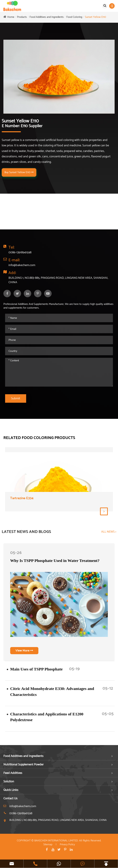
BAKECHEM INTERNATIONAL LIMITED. (56, 841)
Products (22, 17)
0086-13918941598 (20, 252)
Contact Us (10, 798)
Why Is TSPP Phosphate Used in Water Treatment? (55, 561)
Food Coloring (74, 17)
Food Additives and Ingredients (47, 17)
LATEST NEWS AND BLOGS (26, 532)
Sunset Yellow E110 (95, 17)
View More (24, 651)
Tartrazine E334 (22, 498)
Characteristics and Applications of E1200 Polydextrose (47, 717)
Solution (9, 782)
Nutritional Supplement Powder (24, 765)
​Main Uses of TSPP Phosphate (36, 669)
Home (11, 17)
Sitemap (48, 845)
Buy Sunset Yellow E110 (19, 172)
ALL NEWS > (109, 532)
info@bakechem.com (22, 265)
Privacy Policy (67, 845)
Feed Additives (13, 773)
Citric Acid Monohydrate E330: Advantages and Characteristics (52, 691)
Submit (16, 398)
